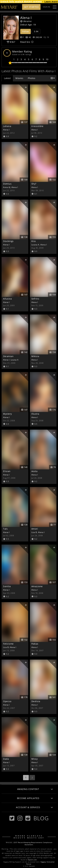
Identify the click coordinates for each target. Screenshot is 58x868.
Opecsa (7, 701)
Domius (7, 184)
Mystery (8, 414)
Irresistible (37, 126)
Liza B (34, 532)
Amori (35, 529)
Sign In (46, 7)
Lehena (7, 126)
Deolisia (36, 701)
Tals (5, 529)
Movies (19, 78)
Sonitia (7, 586)
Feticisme (8, 644)
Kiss (34, 241)
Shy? (34, 184)
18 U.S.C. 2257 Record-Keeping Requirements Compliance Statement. (29, 844)
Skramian (8, 356)
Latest (7, 78)
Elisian (7, 471)
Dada (6, 759)
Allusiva (7, 299)
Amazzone (37, 586)
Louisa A (35, 245)
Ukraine (26, 21)
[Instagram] (20, 818)
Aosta (34, 471)
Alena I (6, 130)
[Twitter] (12, 818)
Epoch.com (32, 860)
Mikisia (35, 356)
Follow (26, 31)
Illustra (35, 414)
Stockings (8, 241)
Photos (32, 78)
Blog (41, 818)
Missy (35, 759)
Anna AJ (7, 187)
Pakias (35, 644)
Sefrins (35, 299)
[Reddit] (28, 818)
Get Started (31, 7)
